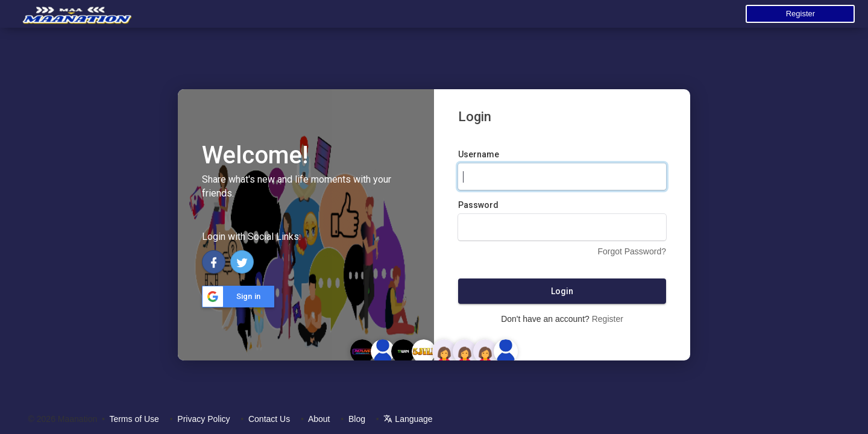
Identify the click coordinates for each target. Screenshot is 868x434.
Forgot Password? (632, 251)
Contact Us (269, 419)
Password (478, 205)
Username (479, 154)
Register (800, 14)
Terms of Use (134, 419)
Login (562, 291)
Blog (357, 419)
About (319, 419)
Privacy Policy (203, 419)
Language (408, 419)
